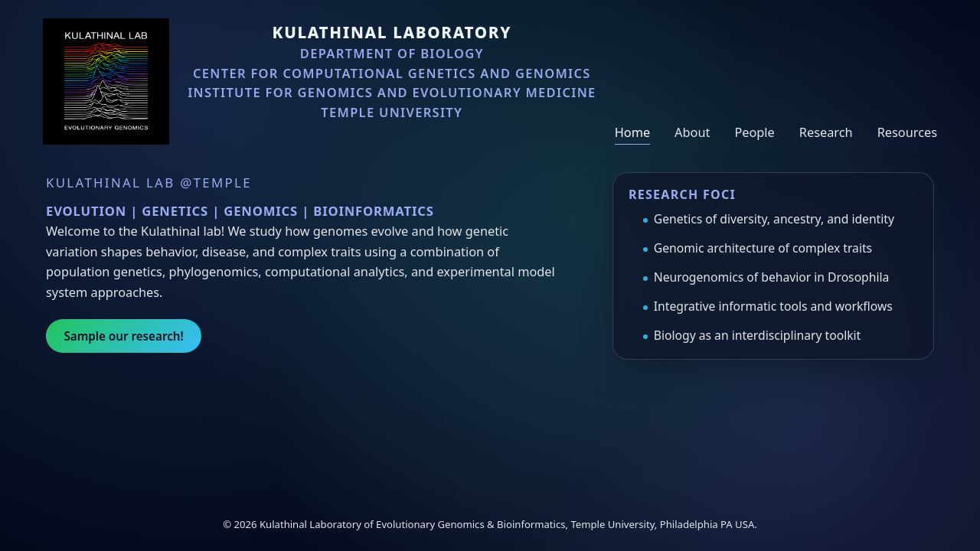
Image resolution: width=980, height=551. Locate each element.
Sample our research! (123, 336)
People (754, 132)
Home (632, 132)
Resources (907, 132)
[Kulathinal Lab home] (106, 82)
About (692, 132)
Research (826, 132)
